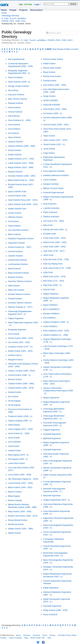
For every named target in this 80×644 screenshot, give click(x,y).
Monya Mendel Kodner (18, 520)
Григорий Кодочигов (52, 450)
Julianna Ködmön (16, 142)
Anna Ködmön (14, 125)
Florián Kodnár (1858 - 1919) (20, 338)
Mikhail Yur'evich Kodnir (54, 188)
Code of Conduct (16, 638)
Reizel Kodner (49, 72)
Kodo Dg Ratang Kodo (53, 264)
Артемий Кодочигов (52, 434)
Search (73, 4)
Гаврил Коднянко (16, 318)
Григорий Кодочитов (52, 606)
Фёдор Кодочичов (51, 398)
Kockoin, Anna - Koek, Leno (14, 21)
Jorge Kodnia (49, 153)
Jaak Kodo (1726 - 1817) (54, 251)
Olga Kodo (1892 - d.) (53, 285)
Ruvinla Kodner (50, 81)
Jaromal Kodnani (15, 251)
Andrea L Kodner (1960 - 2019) (21, 371)
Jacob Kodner (14, 438)
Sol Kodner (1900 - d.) (53, 113)
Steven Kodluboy (15, 77)
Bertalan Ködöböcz (51, 314)
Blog (26, 638)
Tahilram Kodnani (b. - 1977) (20, 307)
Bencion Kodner (15, 379)
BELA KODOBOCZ (52, 309)
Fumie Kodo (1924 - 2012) (55, 238)
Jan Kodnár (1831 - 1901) (19, 342)
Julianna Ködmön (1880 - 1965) (22, 146)
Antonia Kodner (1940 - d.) (19, 375)
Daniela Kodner (15, 392)
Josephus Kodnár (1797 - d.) (20, 347)
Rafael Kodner (49, 64)
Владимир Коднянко (17, 330)
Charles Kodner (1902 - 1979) (21, 388)
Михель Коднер (15, 500)
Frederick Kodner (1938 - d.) (20, 416)
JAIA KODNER (14, 442)
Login (37, 4)
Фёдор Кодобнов (51, 294)
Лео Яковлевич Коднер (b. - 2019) (23, 479)
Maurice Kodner (15, 492)
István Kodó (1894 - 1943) (54, 247)
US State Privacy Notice (67, 635)
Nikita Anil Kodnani (16, 290)
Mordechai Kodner (16, 524)
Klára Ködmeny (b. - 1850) (19, 120)
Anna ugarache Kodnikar (54, 171)
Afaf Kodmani (14, 116)
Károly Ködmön (15, 150)
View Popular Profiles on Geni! (62, 49)
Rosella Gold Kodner (52, 76)
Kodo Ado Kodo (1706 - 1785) (56, 259)
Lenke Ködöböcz (50, 326)
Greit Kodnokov (50, 204)
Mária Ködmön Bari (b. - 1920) (21, 180)
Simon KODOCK (50, 615)
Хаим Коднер (14, 425)
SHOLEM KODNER (52, 105)
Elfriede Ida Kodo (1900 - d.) (55, 230)
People (13, 10)
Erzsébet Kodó (50, 234)
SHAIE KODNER (51, 100)
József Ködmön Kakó (17, 196)
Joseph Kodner (15, 451)
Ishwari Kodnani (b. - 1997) (20, 247)
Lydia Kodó (48, 272)
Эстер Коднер (14, 401)
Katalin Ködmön (15, 155)
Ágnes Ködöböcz (51, 305)
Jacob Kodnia (49, 149)
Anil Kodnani (13, 221)
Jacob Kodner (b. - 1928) (19, 433)
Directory (27, 635)
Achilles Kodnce (15, 355)
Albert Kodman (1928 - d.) (19, 82)
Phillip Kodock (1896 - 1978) (55, 610)
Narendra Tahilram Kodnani (20, 281)
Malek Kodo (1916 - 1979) (54, 277)
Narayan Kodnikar (51, 184)
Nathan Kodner (15, 533)
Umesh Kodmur (15, 213)
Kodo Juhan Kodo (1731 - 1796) (57, 268)
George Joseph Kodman (19, 86)
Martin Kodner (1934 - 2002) (20, 487)
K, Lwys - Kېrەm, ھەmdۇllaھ (14, 18)
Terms (45, 635)
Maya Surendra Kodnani (18, 273)
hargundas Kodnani (16, 243)
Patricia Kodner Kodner (53, 59)
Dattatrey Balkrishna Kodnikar (56, 175)
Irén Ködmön (14, 133)
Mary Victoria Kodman (18, 99)
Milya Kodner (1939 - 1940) (20, 512)
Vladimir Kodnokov (51, 217)
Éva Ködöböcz (49, 318)
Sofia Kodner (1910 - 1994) (55, 109)
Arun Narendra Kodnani (18, 230)
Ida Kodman (13, 90)
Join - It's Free (25, 4)
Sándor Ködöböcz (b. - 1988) (56, 335)
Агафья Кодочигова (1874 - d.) (57, 500)
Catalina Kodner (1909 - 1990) (21, 384)
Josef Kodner (14, 446)
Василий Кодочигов (52, 496)
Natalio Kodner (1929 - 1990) (21, 529)
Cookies (3, 638)
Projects (23, 10)
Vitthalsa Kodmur (15, 217)
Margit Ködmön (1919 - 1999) (21, 167)
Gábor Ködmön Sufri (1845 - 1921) (23, 204)
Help (49, 638)
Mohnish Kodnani (16, 277)
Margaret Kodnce (15, 360)
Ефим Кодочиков (51, 588)
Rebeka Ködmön (15, 172)
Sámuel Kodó (49, 289)
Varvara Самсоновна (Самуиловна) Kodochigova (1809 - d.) (58, 391)
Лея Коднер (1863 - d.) (18, 459)
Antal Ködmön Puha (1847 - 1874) (23, 200)
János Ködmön (14, 137)
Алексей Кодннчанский (54, 193)
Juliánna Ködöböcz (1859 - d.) (56, 322)
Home (4, 10)
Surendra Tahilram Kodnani (20, 303)
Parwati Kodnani (15, 299)
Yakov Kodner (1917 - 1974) (55, 140)
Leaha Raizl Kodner (16, 463)
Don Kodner (13, 397)
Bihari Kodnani (14, 234)
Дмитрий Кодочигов (52, 438)
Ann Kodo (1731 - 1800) (54, 221)
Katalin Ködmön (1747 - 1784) (21, 159)
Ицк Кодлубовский (16, 59)
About (19, 635)
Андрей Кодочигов (52, 430)
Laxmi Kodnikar (50, 180)
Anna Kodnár (14, 334)
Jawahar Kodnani (16, 256)
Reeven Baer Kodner (52, 68)
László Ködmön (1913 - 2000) (21, 163)
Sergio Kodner (49, 96)
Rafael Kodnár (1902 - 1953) (20, 351)
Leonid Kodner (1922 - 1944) (20, 483)
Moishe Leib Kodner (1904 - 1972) (23, 516)
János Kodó (48, 255)
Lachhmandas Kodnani (18, 264)
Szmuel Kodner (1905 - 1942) (56, 125)
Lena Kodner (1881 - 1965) (20, 475)
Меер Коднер (14, 496)
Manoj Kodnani (14, 269)
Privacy (52, 635)
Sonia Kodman (14, 108)
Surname (36, 635)
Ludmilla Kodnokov (51, 208)
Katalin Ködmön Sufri (17, 209)
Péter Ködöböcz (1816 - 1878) (56, 331)
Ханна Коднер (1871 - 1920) (20, 429)
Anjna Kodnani (14, 226)
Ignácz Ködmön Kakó (17, 192)
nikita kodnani (14, 286)
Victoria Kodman (15, 112)
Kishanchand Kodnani (17, 260)
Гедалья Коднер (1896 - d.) (20, 421)
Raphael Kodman (16, 103)
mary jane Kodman (16, 95)
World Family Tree (38, 638)
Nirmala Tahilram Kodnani (19, 294)
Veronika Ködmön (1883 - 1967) (22, 176)
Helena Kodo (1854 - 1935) (55, 242)
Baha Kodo (48, 225)
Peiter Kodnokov (50, 212)
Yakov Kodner (49, 136)
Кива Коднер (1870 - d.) (18, 455)
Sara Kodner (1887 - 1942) (55, 85)
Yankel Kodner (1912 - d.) (54, 144)
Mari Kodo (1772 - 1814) (54, 281)
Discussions (36, 10)
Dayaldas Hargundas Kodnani (21, 239)
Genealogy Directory (10, 16)
